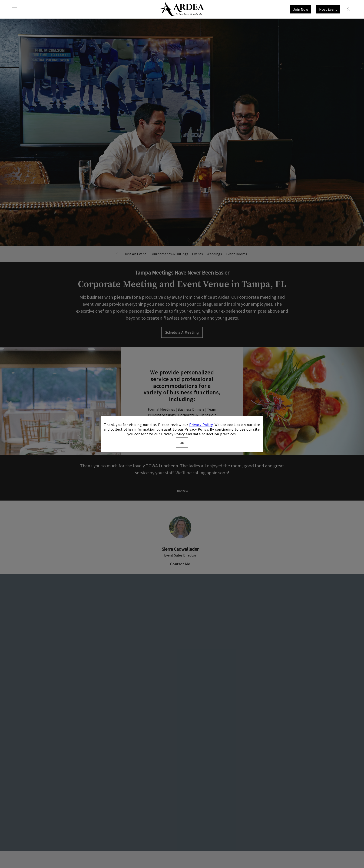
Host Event (328, 9)
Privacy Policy (201, 424)
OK (182, 443)
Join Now (301, 9)
